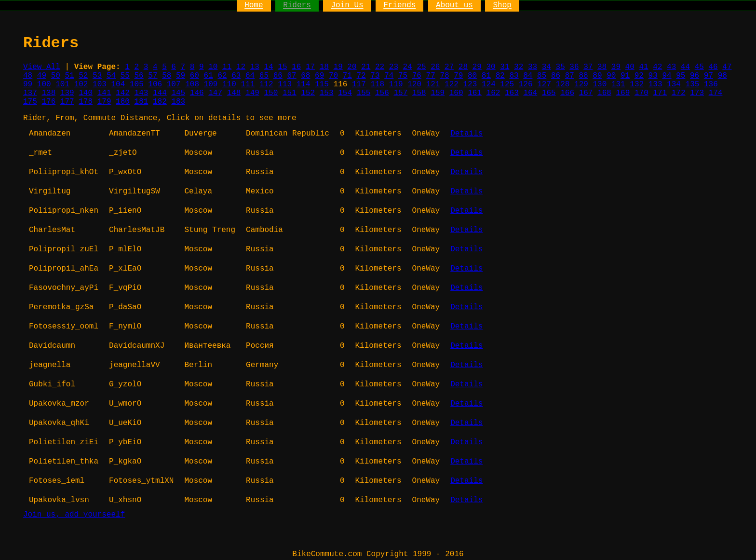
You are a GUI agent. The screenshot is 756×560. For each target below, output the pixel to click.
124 (489, 84)
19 (338, 67)
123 (470, 84)
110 (229, 84)
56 (139, 76)
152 (308, 93)
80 (472, 76)
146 (197, 93)
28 (463, 67)
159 (438, 93)
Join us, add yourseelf (74, 515)
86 (556, 76)
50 (56, 76)
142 (123, 93)
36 (574, 67)
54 (111, 76)
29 (477, 67)
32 (519, 67)
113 (285, 84)
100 (44, 84)
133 (655, 84)
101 (62, 84)
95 (681, 76)
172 (679, 93)
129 (581, 84)
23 (394, 67)
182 (160, 102)
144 (160, 93)
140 (86, 93)
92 (639, 76)
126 (526, 84)
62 (222, 76)
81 (486, 76)
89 (597, 76)
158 (419, 93)
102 (81, 84)
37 (588, 67)
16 (296, 67)
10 (213, 67)
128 (563, 84)
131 (618, 84)
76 (417, 76)
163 (512, 93)
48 (28, 76)
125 (507, 84)
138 (48, 93)
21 (366, 67)
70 (333, 76)
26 (435, 67)
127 (544, 84)
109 (211, 84)
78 (444, 76)
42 (657, 67)
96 (695, 76)
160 (456, 93)
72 (361, 76)
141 (104, 93)
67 (291, 76)
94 (667, 76)
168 (604, 93)
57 (153, 76)
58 (167, 76)
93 (653, 76)
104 (118, 84)
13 (255, 67)
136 (711, 84)
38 (602, 67)
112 (266, 84)
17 (310, 67)
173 (697, 93)
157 (400, 93)
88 (584, 76)
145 (178, 93)
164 (530, 93)
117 (359, 84)
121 (433, 84)
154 (345, 93)
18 (324, 67)
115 (322, 84)
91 (625, 76)
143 (142, 93)
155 (364, 93)
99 (28, 84)
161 (475, 93)
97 (709, 76)
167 (586, 93)
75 (403, 76)
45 (699, 67)
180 (123, 102)
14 (268, 67)
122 (452, 84)
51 (69, 76)
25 (421, 67)
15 (282, 67)
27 (449, 67)
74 (389, 76)
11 (227, 67)
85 (542, 76)
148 (234, 93)
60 (195, 76)
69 (319, 76)
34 (547, 67)
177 (67, 102)
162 (493, 93)
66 (278, 76)
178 (86, 102)
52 (83, 76)
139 (67, 93)
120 (414, 84)
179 (104, 102)
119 (396, 84)
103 (100, 84)
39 (616, 67)
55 (125, 76)
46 (713, 67)
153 (327, 93)
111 (248, 84)
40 (630, 67)
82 (500, 76)
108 (192, 84)
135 (693, 84)
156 (382, 93)
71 (347, 76)
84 (528, 76)
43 (671, 67)
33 (533, 67)
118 (377, 84)
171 (660, 93)
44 (685, 67)
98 (722, 76)
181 (142, 102)
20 (352, 67)
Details (466, 134)
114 (304, 84)
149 (252, 93)
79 (458, 76)
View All (42, 67)
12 (241, 67)
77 (431, 76)
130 (600, 84)
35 (560, 67)
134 (674, 84)
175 (30, 102)
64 (250, 76)
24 (408, 67)
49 (42, 76)
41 (643, 67)
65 (264, 76)
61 (209, 76)
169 (623, 93)
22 (380, 67)
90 (611, 76)
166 (567, 93)
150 (271, 93)
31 (505, 67)
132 (637, 84)
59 (181, 76)
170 (641, 93)
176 (48, 102)
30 (491, 67)
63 (236, 76)
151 (290, 93)
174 (716, 93)
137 (30, 93)
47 (727, 67)
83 (514, 76)
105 (137, 84)
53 (97, 76)
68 (305, 76)
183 (178, 102)
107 (174, 84)
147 (215, 93)
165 (549, 93)
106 (155, 84)
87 (570, 76)
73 (375, 76)
